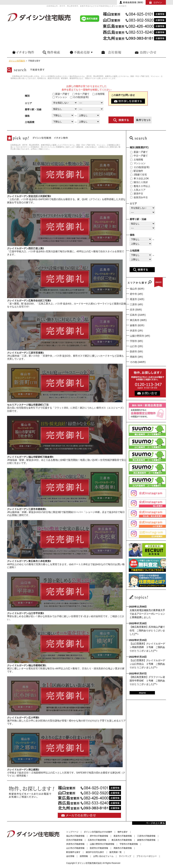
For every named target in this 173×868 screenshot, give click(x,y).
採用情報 (84, 856)
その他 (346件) (138, 362)
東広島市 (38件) (138, 320)
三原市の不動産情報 (146, 836)
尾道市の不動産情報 (123, 836)
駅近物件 (137, 171)
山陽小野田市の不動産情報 (102, 844)
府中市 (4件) (136, 294)
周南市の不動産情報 (123, 848)
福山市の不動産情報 (75, 836)
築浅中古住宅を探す (95, 852)
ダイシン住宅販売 (17, 61)
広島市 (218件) (138, 315)
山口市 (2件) (136, 346)
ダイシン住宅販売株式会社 (90, 863)
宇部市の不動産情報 (129, 844)
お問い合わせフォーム (103, 856)
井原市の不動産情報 (75, 844)
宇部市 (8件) (136, 341)
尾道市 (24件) (137, 299)
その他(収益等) (79, 97)
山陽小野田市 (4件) (140, 336)
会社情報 (70, 856)
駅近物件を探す (73, 852)
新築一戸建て (61, 94)
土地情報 (98, 94)
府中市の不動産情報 (99, 836)
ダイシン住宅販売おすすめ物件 (98, 832)
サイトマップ (125, 856)
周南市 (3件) (136, 357)
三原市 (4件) (136, 304)
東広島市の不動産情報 (122, 840)
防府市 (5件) (136, 352)
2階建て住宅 (139, 175)
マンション (60, 97)
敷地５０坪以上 (140, 186)
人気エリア (138, 190)
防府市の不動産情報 (99, 848)
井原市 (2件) (136, 331)
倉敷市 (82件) (137, 325)
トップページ (72, 832)
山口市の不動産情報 (75, 848)
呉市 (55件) (136, 310)
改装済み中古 (139, 197)
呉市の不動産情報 (74, 840)
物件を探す (123, 832)
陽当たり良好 (139, 182)
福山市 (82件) (137, 289)
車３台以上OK (140, 178)
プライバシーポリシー (147, 856)
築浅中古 (137, 193)
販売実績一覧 (116, 852)
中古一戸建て (81, 94)
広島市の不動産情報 (97, 840)
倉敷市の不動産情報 (146, 840)
